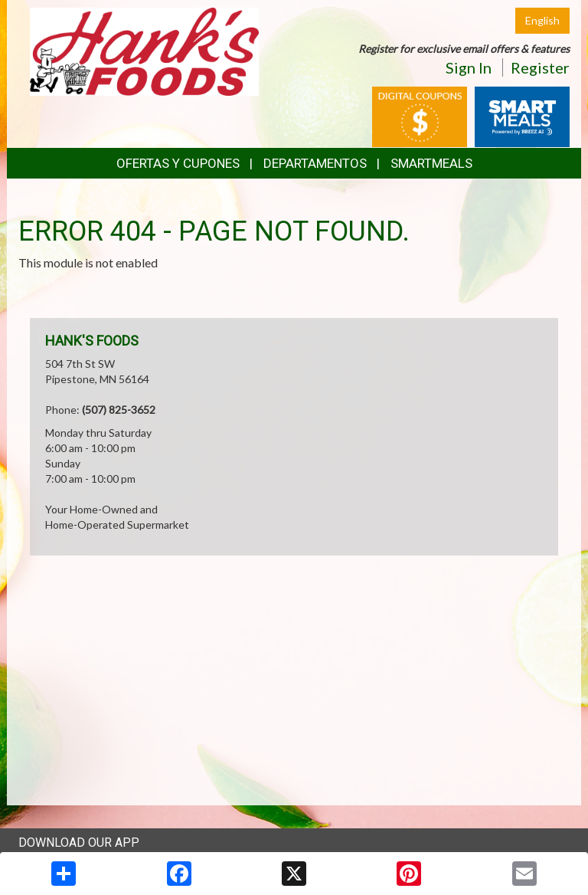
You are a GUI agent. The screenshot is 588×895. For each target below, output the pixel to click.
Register (540, 67)
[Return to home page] (144, 50)
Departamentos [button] (315, 163)
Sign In (469, 67)
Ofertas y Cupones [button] (178, 163)
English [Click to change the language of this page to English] (542, 20)
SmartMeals (431, 163)
